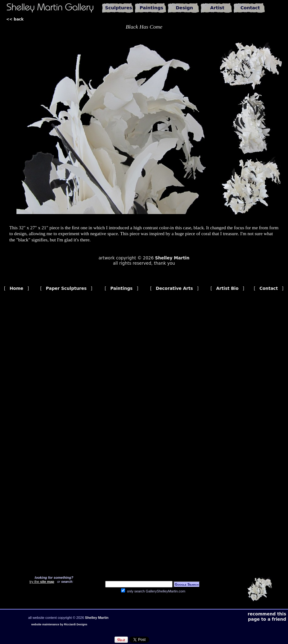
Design (184, 8)
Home (16, 288)
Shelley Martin (172, 258)
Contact (250, 8)
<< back (15, 19)
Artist (217, 8)
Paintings (151, 8)
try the (42, 582)
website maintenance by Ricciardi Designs (59, 624)
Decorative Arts (174, 288)
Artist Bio (227, 288)
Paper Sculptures (66, 288)
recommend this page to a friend (267, 617)
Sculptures (119, 8)
